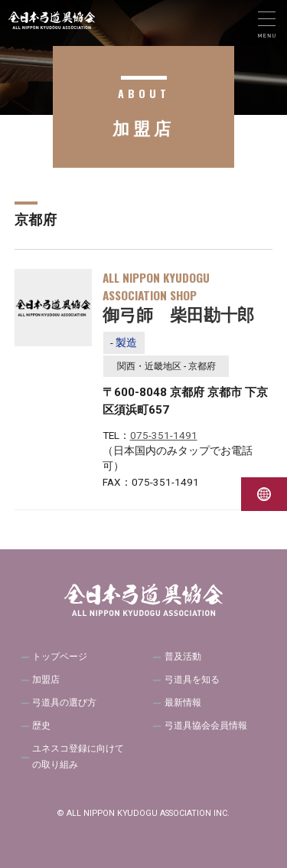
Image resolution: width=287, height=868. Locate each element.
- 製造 (124, 342)
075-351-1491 (164, 435)
